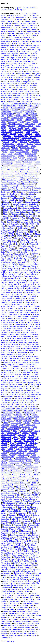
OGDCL (6, 142)
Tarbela (38, 144)
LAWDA (4, 615)
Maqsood (37, 164)
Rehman (4, 537)
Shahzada (37, 188)
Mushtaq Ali (34, 342)
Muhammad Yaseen (8, 507)
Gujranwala (31, 31)
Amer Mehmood (33, 485)
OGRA (17, 401)
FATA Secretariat (28, 625)
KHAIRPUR (5, 204)
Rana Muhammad (7, 232)
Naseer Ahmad (15, 372)
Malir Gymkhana (30, 549)
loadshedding (13, 49)
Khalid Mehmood (31, 202)
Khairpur (12, 57)
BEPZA (12, 316)
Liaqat (29, 236)
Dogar (28, 609)
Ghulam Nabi (23, 575)
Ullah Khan (37, 328)
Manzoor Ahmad (7, 348)
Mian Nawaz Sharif (8, 262)
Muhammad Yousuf (13, 266)
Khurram (32, 166)
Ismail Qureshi (27, 37)
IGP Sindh (13, 188)
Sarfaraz (37, 449)
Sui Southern (6, 17)
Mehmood (5, 224)
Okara (36, 463)
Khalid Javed (6, 186)
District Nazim (13, 37)
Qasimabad (5, 519)
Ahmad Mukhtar (26, 431)
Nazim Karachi (30, 154)
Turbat (37, 473)
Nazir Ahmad (29, 292)
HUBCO (25, 76)
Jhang (28, 196)
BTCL (10, 481)
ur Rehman (15, 59)
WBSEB (23, 170)
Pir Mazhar (27, 421)
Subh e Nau (18, 415)
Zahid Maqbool (33, 439)
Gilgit (12, 609)
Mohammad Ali (15, 270)
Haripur (21, 264)
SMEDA (4, 447)
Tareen (6, 166)
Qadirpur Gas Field (8, 356)
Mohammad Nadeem (16, 461)
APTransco (5, 619)
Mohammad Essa (30, 274)
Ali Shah (12, 33)
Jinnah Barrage (6, 238)
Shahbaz (27, 84)
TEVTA (24, 49)
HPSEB (11, 236)
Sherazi (17, 383)
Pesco (15, 178)
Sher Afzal (18, 441)
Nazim (37, 134)
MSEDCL (11, 308)
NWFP (3, 19)
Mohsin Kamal (15, 601)
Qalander (12, 385)
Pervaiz (38, 96)
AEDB (3, 47)
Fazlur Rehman (13, 499)
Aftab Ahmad (16, 214)
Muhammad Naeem (8, 160)
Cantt (5, 82)
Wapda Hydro (20, 10)
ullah (25, 525)
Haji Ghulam (16, 523)
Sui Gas (20, 19)
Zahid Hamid (23, 483)
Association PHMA (27, 563)
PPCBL (25, 405)
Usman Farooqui (23, 607)
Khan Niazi (5, 110)
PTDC (38, 200)
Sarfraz (12, 567)
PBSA (10, 310)
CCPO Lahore (16, 423)
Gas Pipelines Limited (32, 80)
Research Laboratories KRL (13, 98)
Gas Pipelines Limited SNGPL (19, 53)
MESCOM (18, 154)
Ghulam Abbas (6, 401)
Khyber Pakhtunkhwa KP (10, 381)
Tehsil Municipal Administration (23, 340)
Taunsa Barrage (20, 272)
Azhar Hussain (31, 180)
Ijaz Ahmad (19, 310)
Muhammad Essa (7, 162)
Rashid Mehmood (7, 409)
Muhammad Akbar (32, 350)
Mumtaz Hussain (7, 545)
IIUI (29, 529)
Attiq (35, 541)
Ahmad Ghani (28, 96)
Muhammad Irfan (7, 67)
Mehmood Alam (23, 593)
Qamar (14, 379)
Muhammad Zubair (15, 61)
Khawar (6, 202)
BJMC (16, 563)
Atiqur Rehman (9, 625)
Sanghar (20, 308)
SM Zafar (30, 168)
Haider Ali (27, 358)
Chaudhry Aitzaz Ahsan (24, 553)
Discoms (4, 627)
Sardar (10, 517)
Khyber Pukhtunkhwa (14, 555)
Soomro (20, 196)
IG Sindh (12, 78)
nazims (20, 120)
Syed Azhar (27, 372)
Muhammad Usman (18, 108)
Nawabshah (5, 74)
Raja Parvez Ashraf (18, 172)
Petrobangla (5, 45)
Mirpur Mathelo (9, 611)
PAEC (11, 234)
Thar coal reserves (30, 543)
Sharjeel (4, 633)
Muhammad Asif (23, 47)
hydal (27, 415)
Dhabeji (26, 377)
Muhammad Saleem (8, 320)
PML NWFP (5, 579)
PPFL (16, 23)
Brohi (3, 352)
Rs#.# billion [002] (29, 296)
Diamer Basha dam (27, 148)
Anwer (27, 302)
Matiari (32, 513)
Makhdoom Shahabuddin (31, 348)
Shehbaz (4, 443)
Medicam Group (25, 493)
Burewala (34, 537)
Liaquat (19, 591)
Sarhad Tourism (14, 635)
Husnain (4, 134)
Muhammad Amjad (32, 623)
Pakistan (15, 110)
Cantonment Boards (8, 467)
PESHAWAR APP (7, 593)
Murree (6, 214)
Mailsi (23, 344)
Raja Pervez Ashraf (29, 27)
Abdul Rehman (20, 539)
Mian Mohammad (16, 94)
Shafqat (22, 45)
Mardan (11, 551)
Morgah (19, 497)
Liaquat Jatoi (17, 292)
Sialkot (28, 33)
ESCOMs (12, 256)
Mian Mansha (25, 521)
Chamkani (12, 599)
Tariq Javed (13, 314)
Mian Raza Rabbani (22, 375)
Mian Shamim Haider (27, 633)
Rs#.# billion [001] (15, 549)
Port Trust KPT (17, 202)
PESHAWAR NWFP (16, 417)
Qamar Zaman (6, 441)
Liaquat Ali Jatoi (33, 106)
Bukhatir (21, 507)
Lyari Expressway (17, 535)
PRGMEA (35, 362)
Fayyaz (27, 328)
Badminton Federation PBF (23, 220)
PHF (22, 322)
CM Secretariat (32, 118)
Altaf (34, 294)
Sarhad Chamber (13, 433)
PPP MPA (4, 118)
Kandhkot (14, 393)
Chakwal (19, 234)
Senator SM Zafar (15, 511)
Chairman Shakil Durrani (25, 90)
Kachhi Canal (6, 437)
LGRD (38, 595)
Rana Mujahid (23, 262)
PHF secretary (15, 631)
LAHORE (5, 104)
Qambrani (29, 615)
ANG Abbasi (13, 122)
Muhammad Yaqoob (20, 300)
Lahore (29, 322)
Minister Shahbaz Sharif (10, 344)
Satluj (3, 407)
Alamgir (19, 449)
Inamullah (25, 59)
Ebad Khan (26, 561)
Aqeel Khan (13, 613)
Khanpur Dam (25, 314)
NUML (10, 505)
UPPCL (30, 65)
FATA (14, 264)
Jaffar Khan (13, 194)
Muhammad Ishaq (30, 266)
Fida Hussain (16, 276)
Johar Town (19, 132)
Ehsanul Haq (22, 342)
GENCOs (33, 405)
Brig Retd (4, 389)
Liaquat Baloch (30, 413)
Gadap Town (8, 324)
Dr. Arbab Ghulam (28, 499)
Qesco (3, 37)
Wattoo (21, 33)
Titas (34, 455)
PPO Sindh (32, 108)
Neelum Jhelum (32, 264)
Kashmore (13, 515)
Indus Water (18, 623)
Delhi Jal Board (26, 627)
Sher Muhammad (9, 328)
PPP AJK (4, 589)
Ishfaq (21, 216)
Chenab (19, 274)
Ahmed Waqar (34, 503)
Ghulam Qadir (22, 352)
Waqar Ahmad (8, 397)
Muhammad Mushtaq (25, 126)
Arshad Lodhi (32, 156)
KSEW (31, 326)
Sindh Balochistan (33, 288)
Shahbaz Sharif (15, 358)
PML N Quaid (15, 184)
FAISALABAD (6, 501)
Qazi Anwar (22, 503)
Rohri (20, 619)
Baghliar (4, 188)
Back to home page (8, 641)
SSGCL (25, 63)
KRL (20, 134)
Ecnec (3, 549)
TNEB (33, 63)
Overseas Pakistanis (10, 208)
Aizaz (32, 605)
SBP (32, 228)
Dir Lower (35, 222)
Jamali (34, 152)
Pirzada (29, 310)
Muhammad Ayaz (23, 190)
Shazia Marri (28, 276)
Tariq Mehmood (14, 63)
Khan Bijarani (12, 222)
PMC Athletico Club (21, 206)
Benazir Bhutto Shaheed (18, 334)
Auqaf (9, 258)
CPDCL (33, 260)
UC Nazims (29, 497)
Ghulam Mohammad (8, 278)
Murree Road (18, 350)
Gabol (30, 354)
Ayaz (24, 218)
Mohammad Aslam (28, 531)
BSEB (18, 210)
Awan (23, 192)
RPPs (10, 154)
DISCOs (19, 67)
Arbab (36, 236)
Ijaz (17, 244)
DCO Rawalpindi (9, 581)
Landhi (36, 174)
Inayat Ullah (5, 621)
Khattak (29, 198)
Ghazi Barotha (31, 29)
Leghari (12, 35)
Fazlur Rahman (35, 248)
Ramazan (35, 621)
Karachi (13, 216)
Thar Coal (21, 65)
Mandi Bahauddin (33, 583)
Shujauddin (32, 487)
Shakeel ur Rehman (8, 248)
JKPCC (26, 387)
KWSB (10, 21)
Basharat (37, 322)
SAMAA (10, 260)
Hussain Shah (8, 244)
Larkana (36, 140)
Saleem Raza (31, 226)
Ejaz (13, 65)
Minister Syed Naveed (16, 288)
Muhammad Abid (7, 487)
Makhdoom (23, 451)
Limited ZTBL (8, 190)
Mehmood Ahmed (17, 150)
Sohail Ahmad (30, 124)
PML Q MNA (20, 547)
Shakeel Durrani (7, 96)
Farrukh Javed (13, 407)
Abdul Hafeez (6, 206)
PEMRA (30, 144)
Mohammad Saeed (29, 597)
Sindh (3, 21)
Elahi (17, 76)
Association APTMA (31, 495)
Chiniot (12, 72)
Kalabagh (25, 433)
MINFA (31, 437)
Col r (21, 242)
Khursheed (33, 379)
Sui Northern (34, 17)
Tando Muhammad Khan (23, 419)
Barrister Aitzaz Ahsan (21, 621)
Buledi (35, 521)
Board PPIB (13, 102)
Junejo (37, 178)
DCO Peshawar (6, 637)
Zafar (15, 158)
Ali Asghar (14, 627)
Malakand (27, 511)
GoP (13, 533)
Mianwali (28, 473)
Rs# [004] (20, 144)
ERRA (3, 57)
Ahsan (25, 631)
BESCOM (11, 338)
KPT (33, 21)
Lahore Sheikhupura (10, 322)
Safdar (34, 387)
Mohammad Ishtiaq (8, 196)
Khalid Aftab (8, 459)
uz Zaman (14, 589)
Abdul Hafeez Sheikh (28, 407)
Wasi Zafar (7, 525)
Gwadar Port (11, 336)
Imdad (15, 431)
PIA (18, 625)
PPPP (12, 152)
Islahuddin (35, 375)
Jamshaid (11, 352)
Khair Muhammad (16, 198)
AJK (22, 31)
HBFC (26, 57)
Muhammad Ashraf (8, 140)
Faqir (30, 218)
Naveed (4, 94)
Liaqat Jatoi (27, 368)
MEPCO (35, 254)
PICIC (36, 493)
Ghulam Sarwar (7, 174)
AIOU (20, 256)
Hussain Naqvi (23, 146)
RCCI (16, 439)
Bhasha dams (6, 300)
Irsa (11, 547)
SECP (38, 326)
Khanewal (5, 172)
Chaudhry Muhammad (17, 326)
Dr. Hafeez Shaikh (30, 551)
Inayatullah (5, 569)
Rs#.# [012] (25, 252)
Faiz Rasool (34, 334)
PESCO (18, 21)
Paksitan (4, 445)
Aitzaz (18, 162)
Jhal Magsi (5, 276)
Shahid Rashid (6, 415)
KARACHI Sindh (7, 90)
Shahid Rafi (25, 286)
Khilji (16, 240)
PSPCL (16, 186)
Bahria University (7, 457)
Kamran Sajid (19, 595)
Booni (21, 128)
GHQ (17, 617)
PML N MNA (8, 210)
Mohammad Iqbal (32, 467)
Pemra (3, 122)
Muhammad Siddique (24, 479)
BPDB (27, 67)
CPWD (33, 577)
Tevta (12, 529)
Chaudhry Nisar (9, 346)
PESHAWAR (29, 224)
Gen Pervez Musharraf (22, 399)
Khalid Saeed (19, 164)
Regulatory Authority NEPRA (14, 364)
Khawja (17, 557)
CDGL (11, 43)
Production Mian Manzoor (10, 411)
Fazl (28, 150)
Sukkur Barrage (29, 176)
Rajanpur (19, 587)
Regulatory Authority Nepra (30, 489)
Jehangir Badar (30, 555)
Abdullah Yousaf (34, 212)
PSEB (9, 23)
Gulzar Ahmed (6, 557)
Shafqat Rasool (6, 298)
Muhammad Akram (16, 29)
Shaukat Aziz (13, 70)
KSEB (3, 63)
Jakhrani (23, 194)
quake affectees (6, 543)
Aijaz (3, 505)
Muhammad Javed (10, 106)
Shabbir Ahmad (30, 312)
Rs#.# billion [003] (32, 619)
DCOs (35, 216)
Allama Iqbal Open (15, 629)
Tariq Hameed (6, 27)
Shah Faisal (31, 330)
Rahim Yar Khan (22, 260)
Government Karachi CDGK (21, 104)
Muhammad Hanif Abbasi (12, 585)
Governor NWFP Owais (23, 517)
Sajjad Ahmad (22, 282)
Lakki (14, 619)
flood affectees (33, 192)
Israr (5, 326)
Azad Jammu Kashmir (18, 212)
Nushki (3, 100)
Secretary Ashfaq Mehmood (11, 304)
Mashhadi (28, 449)
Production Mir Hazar (11, 138)
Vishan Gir (32, 527)
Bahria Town (33, 204)
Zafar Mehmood (26, 102)
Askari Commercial (27, 246)
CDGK (26, 21)
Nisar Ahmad (14, 284)
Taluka (36, 421)
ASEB (24, 25)
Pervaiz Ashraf (13, 252)
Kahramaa (36, 150)
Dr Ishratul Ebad (35, 579)
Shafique (18, 543)
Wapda (17, 8)
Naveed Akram (32, 158)
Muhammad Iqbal (17, 118)
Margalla (4, 216)
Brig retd (35, 190)
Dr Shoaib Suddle (24, 611)
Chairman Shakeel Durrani (20, 92)
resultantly (5, 332)
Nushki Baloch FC (8, 182)
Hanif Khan (7, 571)
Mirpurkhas (20, 168)
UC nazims (5, 475)
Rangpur (12, 559)
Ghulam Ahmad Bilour (28, 613)
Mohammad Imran (8, 120)
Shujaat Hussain (15, 387)
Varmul (17, 501)
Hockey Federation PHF (23, 258)
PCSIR (3, 551)
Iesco (27, 19)
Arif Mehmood (36, 136)
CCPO (17, 597)
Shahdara (18, 238)
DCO (21, 180)
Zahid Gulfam (34, 142)
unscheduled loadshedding (30, 208)
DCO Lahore (8, 330)
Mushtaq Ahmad (7, 176)
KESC (19, 15)
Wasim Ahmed (22, 230)
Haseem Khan (8, 362)
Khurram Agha (35, 457)
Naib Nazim (22, 435)
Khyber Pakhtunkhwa (29, 23)
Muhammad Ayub (28, 284)
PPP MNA (29, 200)
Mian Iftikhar (23, 537)
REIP (27, 128)
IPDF (19, 495)
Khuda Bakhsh (28, 411)
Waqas (38, 411)
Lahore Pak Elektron (29, 381)
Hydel (18, 318)
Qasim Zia (24, 240)
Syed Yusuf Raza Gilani (12, 377)
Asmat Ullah (5, 158)
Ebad (28, 132)
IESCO (16, 27)
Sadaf (11, 391)
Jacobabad (16, 218)
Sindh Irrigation (29, 130)
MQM (18, 421)
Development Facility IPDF (20, 294)
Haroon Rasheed (15, 130)
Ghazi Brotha (29, 61)
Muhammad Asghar (8, 156)
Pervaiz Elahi (22, 248)
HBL (3, 23)
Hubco (30, 403)
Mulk (29, 122)
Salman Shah (31, 98)
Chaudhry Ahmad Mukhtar (16, 477)
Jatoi (3, 25)
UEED (3, 511)
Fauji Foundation (31, 94)
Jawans (38, 523)
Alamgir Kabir (6, 399)
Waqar (14, 475)
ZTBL (34, 19)
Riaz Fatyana (15, 463)
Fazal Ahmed (34, 272)
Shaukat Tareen (17, 224)
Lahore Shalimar (33, 278)
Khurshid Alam (35, 569)
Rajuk (12, 443)
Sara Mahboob (6, 623)
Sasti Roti (22, 599)
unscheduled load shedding (25, 290)
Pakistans (12, 126)
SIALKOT (5, 523)
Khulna (25, 635)
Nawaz (34, 92)
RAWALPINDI (6, 539)
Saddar (3, 559)
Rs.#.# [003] (8, 597)
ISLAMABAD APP (30, 114)
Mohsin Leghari (9, 503)
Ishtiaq (33, 318)
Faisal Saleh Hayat (31, 356)
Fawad (25, 318)
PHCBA (12, 583)
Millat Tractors (25, 515)
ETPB (10, 272)
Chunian (29, 461)
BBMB (6, 108)
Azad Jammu (8, 290)
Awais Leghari (35, 525)
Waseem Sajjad (6, 383)
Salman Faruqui (22, 116)
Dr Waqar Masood (16, 124)
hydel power (24, 222)
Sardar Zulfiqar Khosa (30, 603)
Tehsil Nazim (6, 192)
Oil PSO (29, 573)
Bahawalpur (14, 51)
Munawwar (18, 250)
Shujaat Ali (15, 561)
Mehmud (4, 92)
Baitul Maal (7, 250)
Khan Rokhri (17, 473)
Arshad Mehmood (7, 495)
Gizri (19, 346)
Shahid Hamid (21, 397)
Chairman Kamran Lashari (10, 368)
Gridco (3, 314)
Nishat (28, 216)
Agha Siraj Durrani (24, 338)
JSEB (5, 212)
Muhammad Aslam (8, 84)
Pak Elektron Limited (16, 100)
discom (3, 168)
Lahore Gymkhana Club (24, 324)
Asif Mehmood (34, 344)
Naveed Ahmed (22, 232)
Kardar (20, 467)
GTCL (11, 274)
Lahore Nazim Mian (8, 565)
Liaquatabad (22, 513)
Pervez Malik (28, 501)
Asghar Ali (14, 403)
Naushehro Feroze (31, 587)
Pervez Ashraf (13, 31)
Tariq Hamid (27, 82)
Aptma (19, 80)
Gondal (14, 425)
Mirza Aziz (31, 453)
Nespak (37, 218)
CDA (23, 403)
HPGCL (34, 607)
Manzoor (26, 184)
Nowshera (36, 609)
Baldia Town (16, 332)
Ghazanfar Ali (33, 170)
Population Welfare (15, 471)
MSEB (27, 591)
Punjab (9, 25)
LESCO (30, 595)
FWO (35, 308)
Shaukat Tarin (28, 210)
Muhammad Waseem (33, 242)
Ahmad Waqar (22, 443)
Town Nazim (28, 523)
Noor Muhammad (23, 182)
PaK (2, 336)
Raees (3, 154)
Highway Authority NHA (27, 160)
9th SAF (31, 429)
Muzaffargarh (20, 354)
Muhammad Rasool (8, 228)
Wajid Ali (12, 128)
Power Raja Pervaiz (22, 254)
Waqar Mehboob (24, 533)
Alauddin (34, 300)
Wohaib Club (28, 304)
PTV (3, 116)
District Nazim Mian (29, 138)
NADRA (21, 156)
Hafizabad (29, 234)
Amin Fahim (29, 445)
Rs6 (2, 266)
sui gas (25, 332)
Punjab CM (5, 533)
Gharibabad (18, 571)
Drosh (20, 356)
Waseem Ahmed (20, 86)
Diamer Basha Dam (25, 306)
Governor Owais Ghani (9, 489)
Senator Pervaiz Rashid (26, 567)
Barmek (20, 609)
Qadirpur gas (22, 491)
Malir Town (32, 539)
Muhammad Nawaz (23, 43)
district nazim (26, 51)
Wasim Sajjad (29, 441)
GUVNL (4, 358)
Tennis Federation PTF (23, 459)
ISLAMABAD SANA (9, 242)
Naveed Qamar (32, 100)
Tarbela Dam (29, 112)
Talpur (22, 158)
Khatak (38, 324)
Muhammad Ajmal (21, 136)
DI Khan (4, 469)
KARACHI (5, 218)
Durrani (11, 312)
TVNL (31, 599)
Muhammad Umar (28, 186)
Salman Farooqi (7, 132)
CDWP (36, 399)
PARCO (27, 585)
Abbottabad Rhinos (19, 579)
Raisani (11, 282)
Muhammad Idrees (8, 230)
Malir (30, 178)
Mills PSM (7, 280)
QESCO (30, 78)
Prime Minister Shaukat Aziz (20, 427)
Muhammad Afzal (10, 180)
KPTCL (4, 102)
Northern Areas (9, 144)
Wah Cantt (7, 220)
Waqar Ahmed (32, 172)
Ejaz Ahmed (21, 487)
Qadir (17, 296)
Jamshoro (4, 150)
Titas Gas (38, 104)
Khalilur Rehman (32, 535)
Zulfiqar (28, 120)
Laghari (13, 389)
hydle (18, 348)
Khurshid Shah (17, 302)
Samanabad (7, 136)
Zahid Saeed (29, 581)
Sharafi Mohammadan (16, 226)
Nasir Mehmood (7, 296)
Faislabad (27, 423)
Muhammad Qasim (28, 55)
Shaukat (22, 106)
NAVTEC (20, 236)
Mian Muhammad (25, 336)
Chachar (33, 635)
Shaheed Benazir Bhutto (10, 268)
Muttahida (19, 88)
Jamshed (13, 134)
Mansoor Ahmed (23, 455)
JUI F (19, 551)
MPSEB (33, 483)
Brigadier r (34, 409)
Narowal (31, 298)
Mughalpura (12, 170)
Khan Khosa (27, 463)
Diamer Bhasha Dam (31, 346)
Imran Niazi (5, 148)
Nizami (4, 270)
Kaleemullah (5, 431)
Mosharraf (5, 509)
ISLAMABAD (22, 457)
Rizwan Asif (29, 256)
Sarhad (3, 274)
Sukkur (3, 194)
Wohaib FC (21, 529)
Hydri (23, 439)
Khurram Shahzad (16, 615)
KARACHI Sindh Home (10, 531)
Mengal (4, 515)
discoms (4, 372)
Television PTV (27, 617)
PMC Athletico (31, 72)
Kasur (21, 200)
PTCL (3, 31)
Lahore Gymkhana (19, 204)
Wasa (20, 328)
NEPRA (4, 29)
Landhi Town (31, 507)
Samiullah (5, 59)
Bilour (33, 519)
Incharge (13, 537)
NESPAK (21, 78)
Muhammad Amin (24, 140)
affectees (20, 72)
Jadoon (10, 88)
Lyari (22, 122)
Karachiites (20, 485)
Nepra (17, 25)
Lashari (11, 47)
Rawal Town (28, 162)
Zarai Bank (30, 88)
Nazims (33, 146)
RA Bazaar (23, 605)
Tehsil (19, 84)
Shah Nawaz (29, 481)
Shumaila (4, 529)
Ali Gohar (7, 350)
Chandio (24, 70)
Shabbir (32, 631)
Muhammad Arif (7, 76)
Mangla (16, 192)
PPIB (18, 114)
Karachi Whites (26, 188)
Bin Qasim (28, 39)
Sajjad (36, 74)
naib (35, 509)
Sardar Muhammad (8, 342)
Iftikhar (24, 244)
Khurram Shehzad (23, 152)
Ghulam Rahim (23, 559)
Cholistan (4, 609)
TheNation (25, 41)
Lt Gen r (33, 230)
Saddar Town (6, 178)
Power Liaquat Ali (25, 389)
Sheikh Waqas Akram (30, 557)
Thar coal (23, 142)
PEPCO (11, 19)
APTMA (16, 41)
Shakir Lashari (23, 228)
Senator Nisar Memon (23, 174)
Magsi (36, 310)
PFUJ (28, 308)
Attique (31, 194)
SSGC (26, 15)
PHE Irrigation (28, 383)
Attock (38, 210)
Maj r (24, 429)
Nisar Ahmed (25, 469)
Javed (15, 437)
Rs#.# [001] (22, 35)
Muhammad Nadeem (18, 166)
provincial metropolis (32, 360)
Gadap (13, 455)
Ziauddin (10, 116)
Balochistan (33, 25)
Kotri (19, 360)
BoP (20, 395)
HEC (20, 581)
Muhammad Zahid (27, 589)
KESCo (11, 421)
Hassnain (4, 455)
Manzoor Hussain (29, 370)
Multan (35, 132)
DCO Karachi (8, 413)
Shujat (37, 501)
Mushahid (23, 379)
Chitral (18, 96)
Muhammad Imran (25, 74)
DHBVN (22, 475)
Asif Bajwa (18, 112)
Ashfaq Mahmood (7, 607)
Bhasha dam (20, 330)
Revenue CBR (25, 509)
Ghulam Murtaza (7, 553)
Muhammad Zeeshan (23, 505)
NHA (33, 240)
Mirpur (19, 312)
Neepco (23, 437)
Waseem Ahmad (9, 146)
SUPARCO (29, 465)
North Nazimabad (7, 497)
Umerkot (24, 268)
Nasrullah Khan (28, 366)
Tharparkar (28, 471)
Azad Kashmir (6, 112)
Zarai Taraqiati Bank (28, 110)
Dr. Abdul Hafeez (9, 451)
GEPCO (21, 278)
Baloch (16, 55)
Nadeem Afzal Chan (17, 453)
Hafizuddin (14, 469)
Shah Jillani (22, 527)
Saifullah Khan (20, 298)
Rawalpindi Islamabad (33, 395)
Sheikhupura (5, 41)
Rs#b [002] (5, 302)
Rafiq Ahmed (28, 270)
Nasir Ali (38, 573)
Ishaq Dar (12, 200)
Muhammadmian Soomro (10, 405)
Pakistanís (20, 391)
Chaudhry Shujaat (7, 591)
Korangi (34, 57)
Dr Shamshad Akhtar (19, 569)
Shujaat (15, 142)
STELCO (19, 465)
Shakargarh (32, 547)
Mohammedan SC (22, 362)
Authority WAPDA (30, 8)
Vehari (31, 49)
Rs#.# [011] (34, 443)
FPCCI (3, 312)
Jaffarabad (13, 633)
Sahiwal (19, 39)
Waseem (10, 318)
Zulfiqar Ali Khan (27, 393)
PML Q (4, 234)
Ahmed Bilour (15, 366)
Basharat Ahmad (13, 429)
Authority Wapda (7, 10)
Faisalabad (32, 35)
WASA (37, 320)
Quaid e (33, 116)
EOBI (14, 45)
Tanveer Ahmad (9, 491)
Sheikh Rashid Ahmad (9, 493)
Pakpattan (17, 525)
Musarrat (14, 509)
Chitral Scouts (13, 286)
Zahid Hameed (14, 603)
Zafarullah (12, 395)
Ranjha (10, 449)
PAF (33, 184)
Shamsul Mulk (15, 82)
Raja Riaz (13, 447)
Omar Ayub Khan (16, 445)
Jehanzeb (19, 481)
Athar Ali (15, 519)
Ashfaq (36, 120)
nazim (29, 164)
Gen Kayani (20, 545)
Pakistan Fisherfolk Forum (19, 577)
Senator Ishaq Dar (7, 114)
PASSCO (21, 385)
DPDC (3, 635)
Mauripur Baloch (7, 485)
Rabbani (12, 513)
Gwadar (18, 370)
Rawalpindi (5, 65)
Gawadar (32, 491)
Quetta (3, 256)
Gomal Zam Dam (24, 565)
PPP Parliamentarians (9, 605)
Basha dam (34, 268)
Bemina (21, 583)
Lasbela (18, 176)
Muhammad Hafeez (8, 306)
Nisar (19, 57)
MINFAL (24, 519)
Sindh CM (28, 134)
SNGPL (34, 15)
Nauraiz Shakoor (7, 465)
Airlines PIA (8, 370)
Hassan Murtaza (9, 527)
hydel (5, 152)
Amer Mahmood (23, 316)
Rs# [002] (33, 397)
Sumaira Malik (22, 409)
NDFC (10, 617)
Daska (11, 168)
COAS (6, 423)
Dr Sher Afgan (30, 629)
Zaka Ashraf (13, 246)
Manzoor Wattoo (20, 280)
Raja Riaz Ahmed (9, 575)
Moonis (32, 435)
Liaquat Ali (35, 206)
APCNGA (37, 368)
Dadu (34, 302)
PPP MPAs (34, 232)
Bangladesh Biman (25, 320)
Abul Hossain (18, 573)
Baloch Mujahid (33, 45)
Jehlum (23, 178)
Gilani (3, 310)
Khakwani (11, 360)
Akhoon (19, 413)
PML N (15, 148)
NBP (14, 74)
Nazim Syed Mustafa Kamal (11, 541)
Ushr (21, 425)
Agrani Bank (28, 214)
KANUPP (27, 541)
